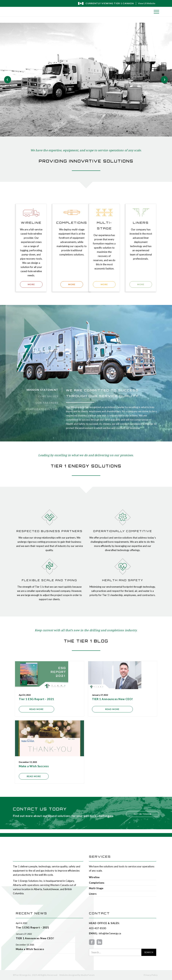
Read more (36, 709)
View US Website (147, 3)
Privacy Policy (151, 975)
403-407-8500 (97, 928)
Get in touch (143, 814)
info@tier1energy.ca (110, 933)
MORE (31, 284)
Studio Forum (88, 975)
